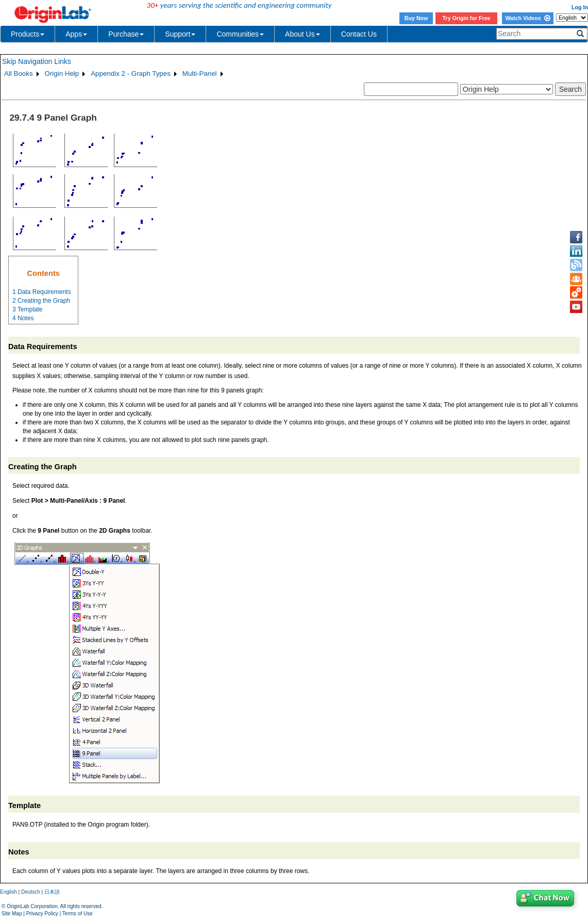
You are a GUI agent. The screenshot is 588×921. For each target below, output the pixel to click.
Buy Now (416, 18)
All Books (19, 73)
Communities (240, 34)
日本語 (52, 892)
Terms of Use (78, 914)
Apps (76, 34)
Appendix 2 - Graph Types (131, 73)
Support (180, 34)
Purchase (126, 34)
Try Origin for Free (467, 18)
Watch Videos (527, 18)
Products (28, 34)
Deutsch (31, 892)
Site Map (12, 914)
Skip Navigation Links (37, 61)
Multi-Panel (200, 73)
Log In (580, 7)
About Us (303, 34)
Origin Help (62, 73)
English (9, 892)
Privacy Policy (42, 914)
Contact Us (359, 34)
